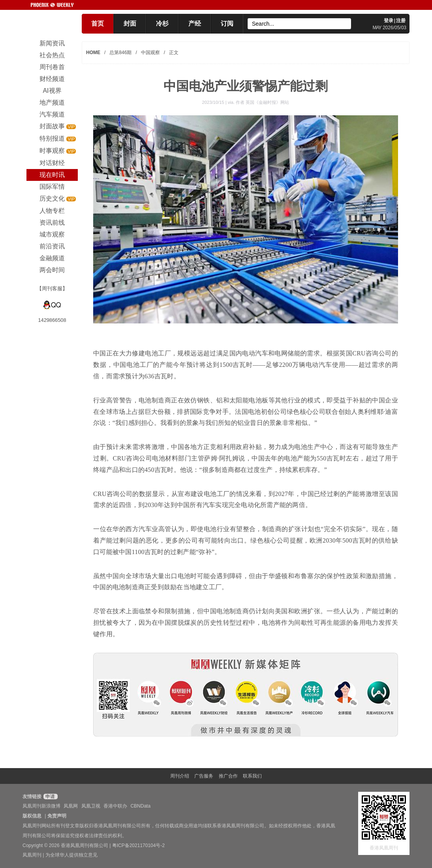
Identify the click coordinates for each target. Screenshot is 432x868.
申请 (50, 797)
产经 (195, 23)
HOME (93, 53)
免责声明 (57, 816)
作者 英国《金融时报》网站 (262, 102)
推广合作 (228, 776)
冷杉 (162, 23)
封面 (130, 23)
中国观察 (150, 53)
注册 (401, 21)
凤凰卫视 (91, 806)
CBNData (140, 806)
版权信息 (32, 816)
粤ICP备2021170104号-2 (138, 845)
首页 (98, 23)
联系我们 (252, 776)
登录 (389, 21)
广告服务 (204, 776)
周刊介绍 (180, 776)
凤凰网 (71, 806)
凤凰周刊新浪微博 (41, 806)
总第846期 (120, 53)
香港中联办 (115, 806)
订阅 (227, 23)
